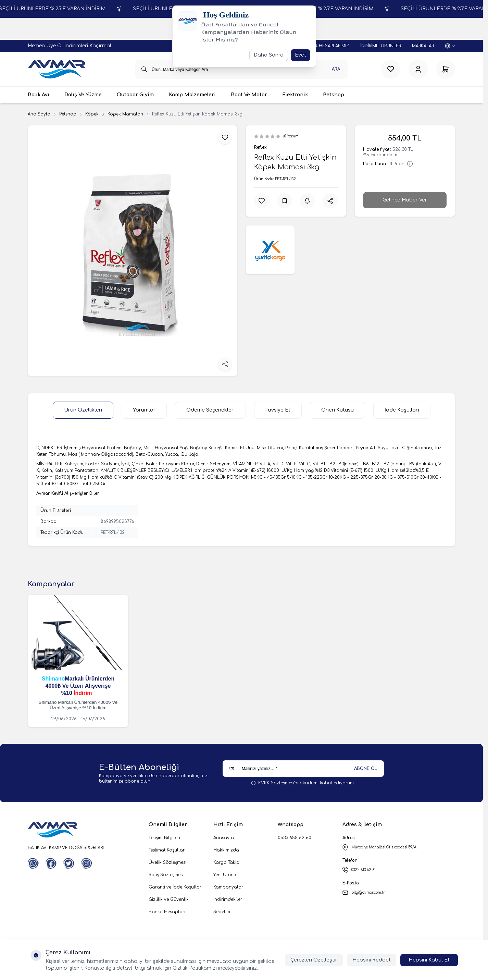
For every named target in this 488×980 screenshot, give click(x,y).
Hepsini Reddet (372, 960)
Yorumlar (144, 410)
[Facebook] (51, 863)
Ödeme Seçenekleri (210, 410)
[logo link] (57, 69)
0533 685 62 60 (295, 838)
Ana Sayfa (39, 114)
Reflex (260, 147)
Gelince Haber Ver (405, 200)
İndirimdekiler (228, 899)
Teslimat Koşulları (167, 850)
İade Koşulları (402, 410)
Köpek (92, 114)
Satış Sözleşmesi (166, 875)
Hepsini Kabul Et (429, 960)
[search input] (241, 69)
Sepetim (222, 912)
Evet (301, 55)
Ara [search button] (336, 69)
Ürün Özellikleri (83, 410)
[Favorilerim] (391, 69)
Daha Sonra (269, 55)
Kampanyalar (228, 887)
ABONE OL (366, 769)
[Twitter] (69, 863)
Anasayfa (224, 838)
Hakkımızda (226, 850)
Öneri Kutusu (337, 410)
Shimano (53, 679)
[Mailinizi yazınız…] (303, 769)
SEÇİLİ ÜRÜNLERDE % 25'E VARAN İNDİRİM (103, 9)
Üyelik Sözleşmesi (167, 862)
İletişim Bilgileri (164, 838)
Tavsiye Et (278, 410)
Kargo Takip (226, 862)
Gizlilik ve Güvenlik (169, 899)
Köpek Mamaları (125, 114)
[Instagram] (87, 863)
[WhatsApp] (33, 863)
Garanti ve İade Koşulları (176, 887)
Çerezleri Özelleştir (314, 960)
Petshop (68, 114)
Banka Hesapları (167, 912)
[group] (133, 251)
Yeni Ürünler (226, 875)
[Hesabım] (418, 69)
